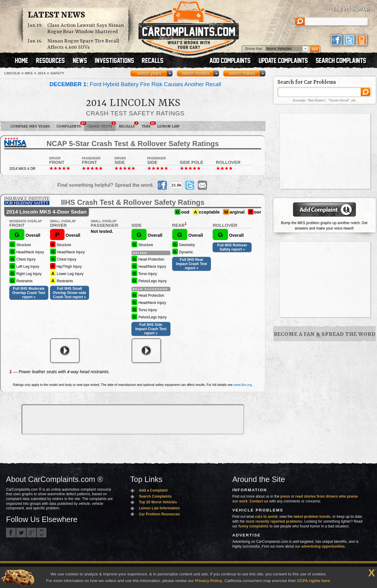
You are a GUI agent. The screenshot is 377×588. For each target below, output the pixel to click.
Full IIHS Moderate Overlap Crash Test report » (29, 293)
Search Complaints (155, 496)
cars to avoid (266, 517)
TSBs (148, 125)
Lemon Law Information (159, 508)
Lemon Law (168, 126)
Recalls (128, 125)
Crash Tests (101, 125)
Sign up (360, 9)
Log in (340, 9)
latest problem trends (312, 517)
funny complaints (253, 526)
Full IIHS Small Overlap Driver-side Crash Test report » (70, 293)
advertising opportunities (323, 546)
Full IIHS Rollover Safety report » (232, 247)
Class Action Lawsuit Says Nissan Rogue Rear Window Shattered (86, 29)
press (285, 496)
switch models (195, 73)
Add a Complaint (153, 490)
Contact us (259, 501)
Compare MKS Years (30, 126)
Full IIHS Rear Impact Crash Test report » (191, 264)
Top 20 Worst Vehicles (158, 502)
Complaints (70, 125)
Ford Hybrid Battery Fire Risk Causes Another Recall (135, 84)
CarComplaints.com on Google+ (31, 533)
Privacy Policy (208, 581)
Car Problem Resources (159, 514)
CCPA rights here (314, 581)
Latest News (56, 15)
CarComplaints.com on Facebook (11, 533)
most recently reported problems (274, 521)
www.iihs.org (243, 385)
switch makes (242, 73)
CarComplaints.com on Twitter (21, 533)
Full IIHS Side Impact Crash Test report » (151, 329)
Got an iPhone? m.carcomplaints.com (42, 533)
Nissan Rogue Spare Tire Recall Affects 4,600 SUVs (83, 44)
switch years (149, 73)
